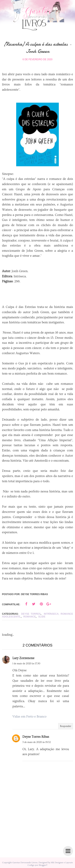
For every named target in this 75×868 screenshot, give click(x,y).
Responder (66, 726)
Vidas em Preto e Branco (29, 717)
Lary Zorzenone (23, 658)
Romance (30, 617)
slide (42, 617)
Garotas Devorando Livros (25, 862)
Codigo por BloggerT (37, 865)
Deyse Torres (31, 614)
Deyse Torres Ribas (36, 737)
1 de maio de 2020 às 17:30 (26, 664)
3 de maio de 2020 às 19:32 (36, 742)
